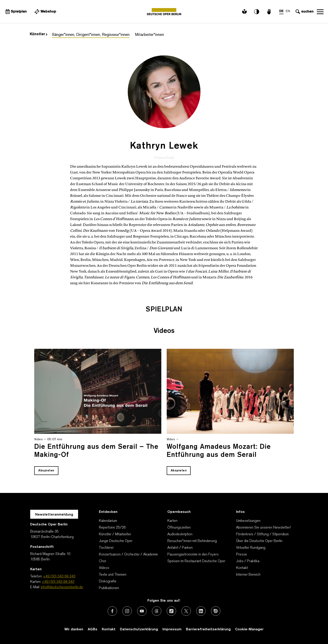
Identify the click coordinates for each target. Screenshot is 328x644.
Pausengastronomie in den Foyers (193, 555)
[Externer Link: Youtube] (142, 611)
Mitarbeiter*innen (150, 35)
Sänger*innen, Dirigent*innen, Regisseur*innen (91, 35)
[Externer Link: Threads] (157, 611)
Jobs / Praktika (248, 561)
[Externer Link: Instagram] (127, 611)
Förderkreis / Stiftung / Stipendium (262, 534)
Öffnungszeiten (179, 528)
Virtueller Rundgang (251, 548)
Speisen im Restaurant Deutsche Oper (196, 561)
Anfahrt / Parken (180, 548)
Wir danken (74, 629)
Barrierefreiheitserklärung (208, 629)
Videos (104, 568)
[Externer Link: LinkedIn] (201, 611)
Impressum (172, 629)
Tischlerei (106, 548)
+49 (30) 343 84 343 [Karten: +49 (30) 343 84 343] (58, 582)
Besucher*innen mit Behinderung (192, 541)
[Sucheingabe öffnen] (304, 12)
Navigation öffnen (320, 12)
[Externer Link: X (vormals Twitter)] (186, 611)
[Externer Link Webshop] (45, 12)
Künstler (39, 34)
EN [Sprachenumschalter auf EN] (288, 11)
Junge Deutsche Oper (116, 541)
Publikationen (109, 588)
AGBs (93, 629)
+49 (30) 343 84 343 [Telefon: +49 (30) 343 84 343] (59, 577)
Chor (103, 561)
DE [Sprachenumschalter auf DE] (281, 11)
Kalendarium (108, 521)
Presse (242, 555)
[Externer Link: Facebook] (112, 611)
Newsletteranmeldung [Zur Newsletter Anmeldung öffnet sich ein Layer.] (54, 515)
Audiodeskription (180, 534)
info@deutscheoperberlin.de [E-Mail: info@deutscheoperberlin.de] (62, 587)
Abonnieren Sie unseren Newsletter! (263, 528)
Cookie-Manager (249, 629)
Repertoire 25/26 (112, 528)
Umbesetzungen (248, 521)
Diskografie (108, 581)
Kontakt (242, 568)
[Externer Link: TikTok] (171, 611)
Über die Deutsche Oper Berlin (259, 541)
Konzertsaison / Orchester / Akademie (128, 555)
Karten (172, 521)
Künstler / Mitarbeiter (115, 534)
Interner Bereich (248, 575)
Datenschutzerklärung (139, 629)
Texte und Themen (113, 575)
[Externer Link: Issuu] (216, 611)
